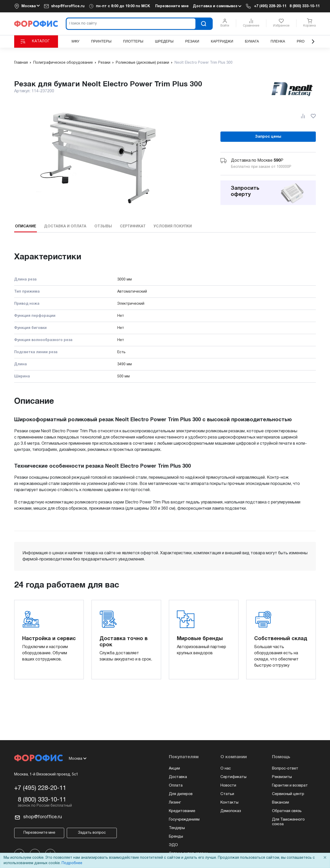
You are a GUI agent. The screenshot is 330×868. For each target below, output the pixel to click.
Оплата (176, 786)
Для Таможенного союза (288, 822)
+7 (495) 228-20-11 (270, 6)
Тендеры (177, 828)
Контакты (229, 803)
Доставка (178, 777)
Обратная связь (287, 811)
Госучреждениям (184, 820)
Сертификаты (233, 777)
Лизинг (175, 803)
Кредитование (182, 811)
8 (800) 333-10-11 (305, 6)
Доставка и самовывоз (217, 6)
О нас (226, 768)
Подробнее (72, 863)
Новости (228, 786)
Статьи (227, 794)
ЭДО (173, 845)
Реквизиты (282, 777)
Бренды (176, 837)
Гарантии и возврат (290, 786)
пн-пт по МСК (123, 6)
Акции (174, 768)
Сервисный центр (288, 794)
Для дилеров (181, 794)
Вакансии (280, 803)
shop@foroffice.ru (68, 6)
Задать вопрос (92, 833)
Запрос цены (268, 137)
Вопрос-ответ (285, 768)
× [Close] (325, 858)
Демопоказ (231, 811)
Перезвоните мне (172, 6)
